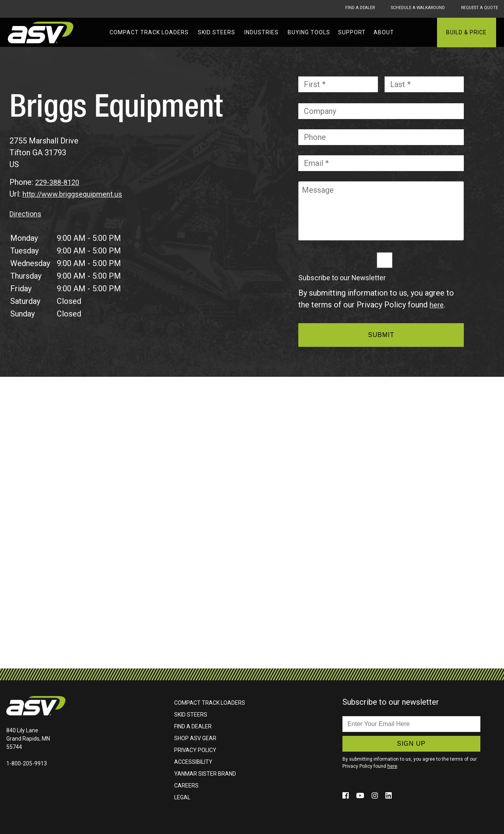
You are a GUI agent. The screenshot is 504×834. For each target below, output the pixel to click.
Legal (182, 797)
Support (352, 32)
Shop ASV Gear (195, 738)
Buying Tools (309, 32)
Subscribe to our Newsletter (342, 278)
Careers (186, 786)
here (437, 305)
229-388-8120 (60, 182)
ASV (41, 33)
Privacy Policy (195, 750)
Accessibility (193, 762)
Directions (27, 214)
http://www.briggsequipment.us (76, 194)
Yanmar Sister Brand (205, 774)
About (384, 32)
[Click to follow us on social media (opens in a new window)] (347, 795)
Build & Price (466, 32)
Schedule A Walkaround (406, 9)
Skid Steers (217, 32)
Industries (261, 32)
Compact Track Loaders (149, 32)
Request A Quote (479, 9)
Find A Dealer (338, 9)
